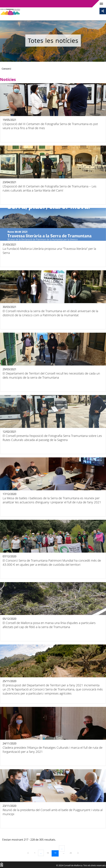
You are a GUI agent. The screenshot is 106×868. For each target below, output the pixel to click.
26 (72, 853)
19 (56, 853)
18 (49, 853)
